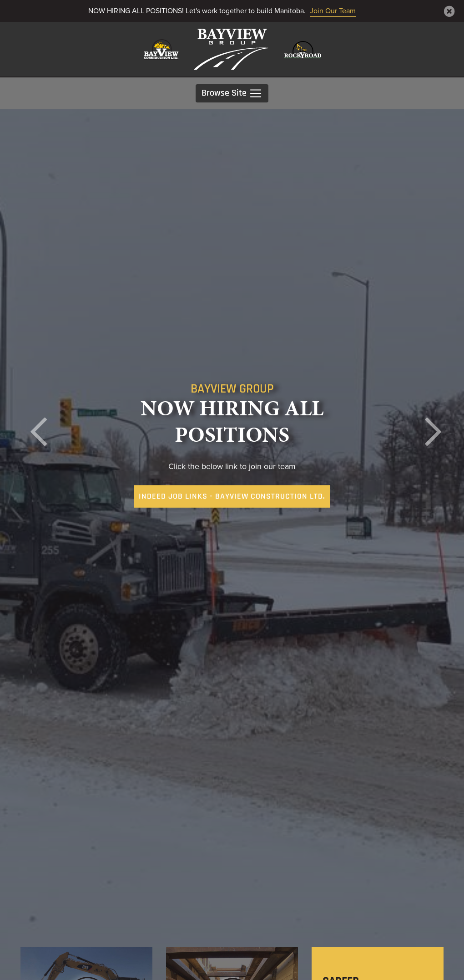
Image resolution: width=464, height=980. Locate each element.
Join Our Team (333, 11)
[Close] (449, 11)
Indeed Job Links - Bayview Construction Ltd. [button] (232, 497)
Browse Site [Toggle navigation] (232, 93)
